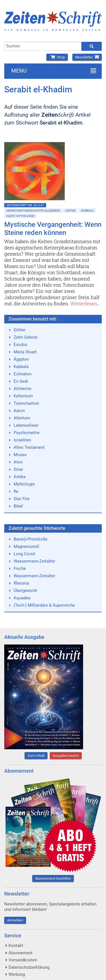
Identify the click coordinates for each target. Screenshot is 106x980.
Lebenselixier (26, 425)
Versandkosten (23, 960)
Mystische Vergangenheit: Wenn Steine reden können (53, 229)
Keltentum (23, 396)
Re (16, 491)
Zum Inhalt (36, 756)
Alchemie (22, 389)
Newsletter (87, 57)
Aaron (19, 411)
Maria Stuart (25, 352)
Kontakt (16, 946)
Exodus (20, 345)
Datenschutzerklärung (29, 967)
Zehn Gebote (26, 337)
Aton (18, 462)
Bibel (18, 506)
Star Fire (21, 499)
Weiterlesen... (86, 303)
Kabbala (87, 211)
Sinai (18, 469)
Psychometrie (27, 433)
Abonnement (20, 953)
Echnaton (22, 374)
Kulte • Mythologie (20, 216)
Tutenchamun (26, 403)
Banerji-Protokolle (31, 539)
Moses (20, 455)
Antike (71, 211)
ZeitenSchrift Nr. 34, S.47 (25, 205)
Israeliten (22, 440)
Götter (20, 330)
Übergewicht (25, 591)
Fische (20, 569)
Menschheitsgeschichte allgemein (33, 211)
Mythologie (24, 484)
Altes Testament (29, 447)
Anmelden (15, 920)
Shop (57, 57)
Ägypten (21, 359)
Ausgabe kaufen (66, 756)
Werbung (17, 974)
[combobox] (43, 46)
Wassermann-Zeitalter (34, 561)
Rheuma (21, 583)
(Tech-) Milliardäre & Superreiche (44, 605)
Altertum (22, 418)
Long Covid (24, 554)
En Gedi (21, 381)
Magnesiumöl (26, 546)
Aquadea (22, 598)
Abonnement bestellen (53, 878)
